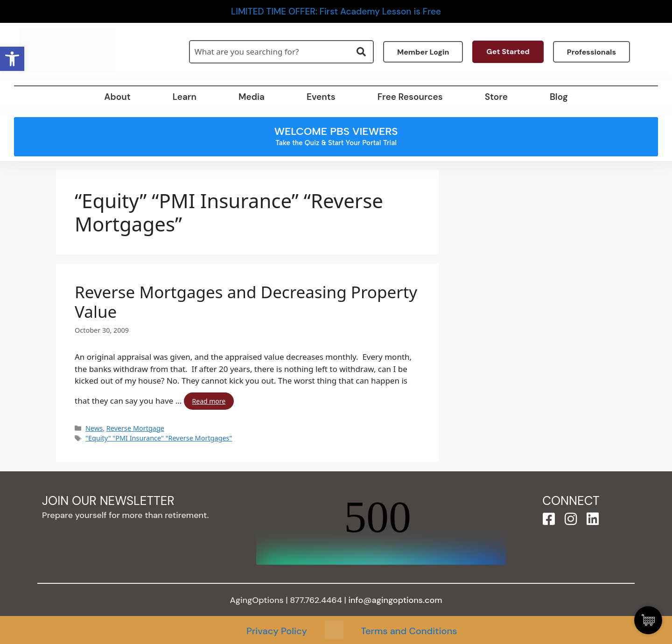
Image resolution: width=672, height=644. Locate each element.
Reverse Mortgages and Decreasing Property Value (246, 302)
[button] (12, 59)
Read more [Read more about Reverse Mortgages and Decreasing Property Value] (209, 401)
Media (252, 97)
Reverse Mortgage (135, 428)
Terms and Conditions (409, 631)
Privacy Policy (277, 631)
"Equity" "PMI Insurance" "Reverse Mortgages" (159, 438)
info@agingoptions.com (395, 600)
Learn (185, 97)
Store (496, 97)
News (94, 428)
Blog (559, 97)
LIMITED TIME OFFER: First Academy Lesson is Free (336, 11)
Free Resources (410, 97)
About (117, 97)
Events (321, 97)
